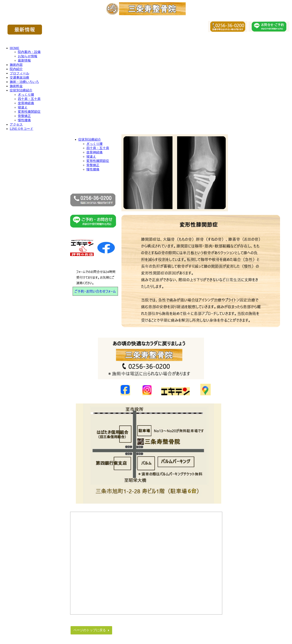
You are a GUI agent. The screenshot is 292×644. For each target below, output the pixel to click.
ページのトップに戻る (90, 630)
